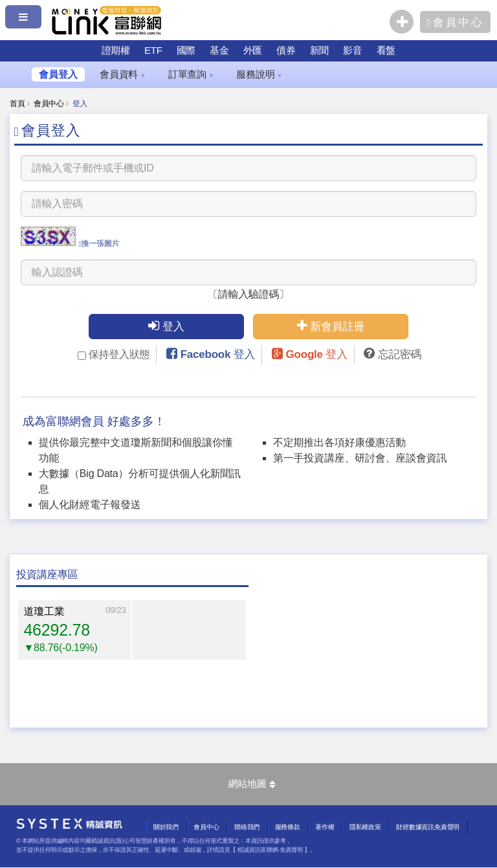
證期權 (116, 50)
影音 (353, 50)
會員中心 (49, 103)
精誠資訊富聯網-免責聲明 (270, 850)
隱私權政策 (365, 827)
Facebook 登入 (218, 354)
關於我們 (166, 827)
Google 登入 (317, 354)
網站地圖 (251, 784)
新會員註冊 (331, 326)
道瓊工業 (44, 611)
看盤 (386, 50)
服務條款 (288, 827)
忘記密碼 (400, 354)
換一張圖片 (99, 243)
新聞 (320, 50)
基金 (219, 50)
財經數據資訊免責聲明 (428, 827)
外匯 (253, 50)
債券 (286, 50)
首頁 (17, 103)
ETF (153, 50)
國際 (186, 50)
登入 (166, 326)
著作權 (325, 827)
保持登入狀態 (114, 354)
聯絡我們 (247, 827)
